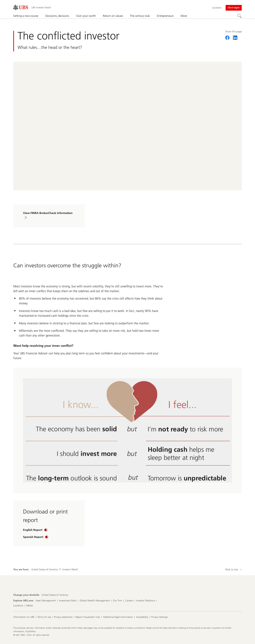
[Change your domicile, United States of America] (55, 595)
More (184, 16)
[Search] (240, 16)
